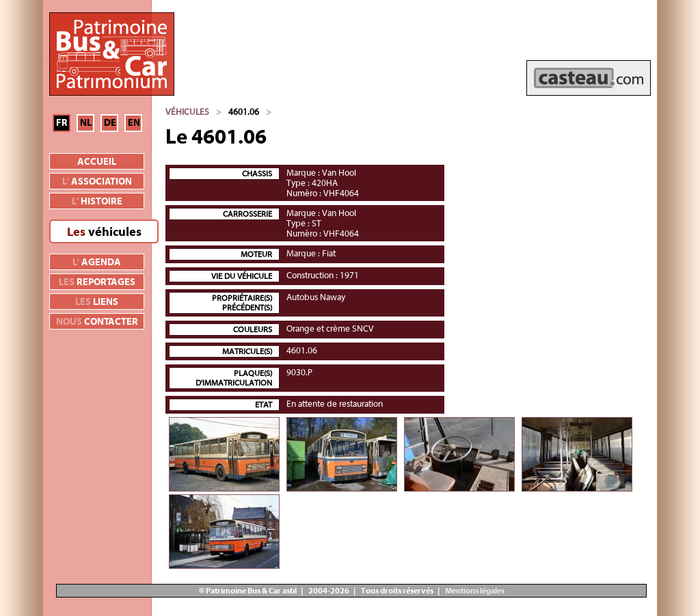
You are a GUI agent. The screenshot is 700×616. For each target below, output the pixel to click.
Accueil (97, 162)
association (97, 182)
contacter (97, 322)
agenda (97, 263)
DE (110, 123)
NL (86, 123)
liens (97, 302)
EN (134, 123)
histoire (97, 202)
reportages (97, 282)
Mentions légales (474, 591)
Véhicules (187, 112)
